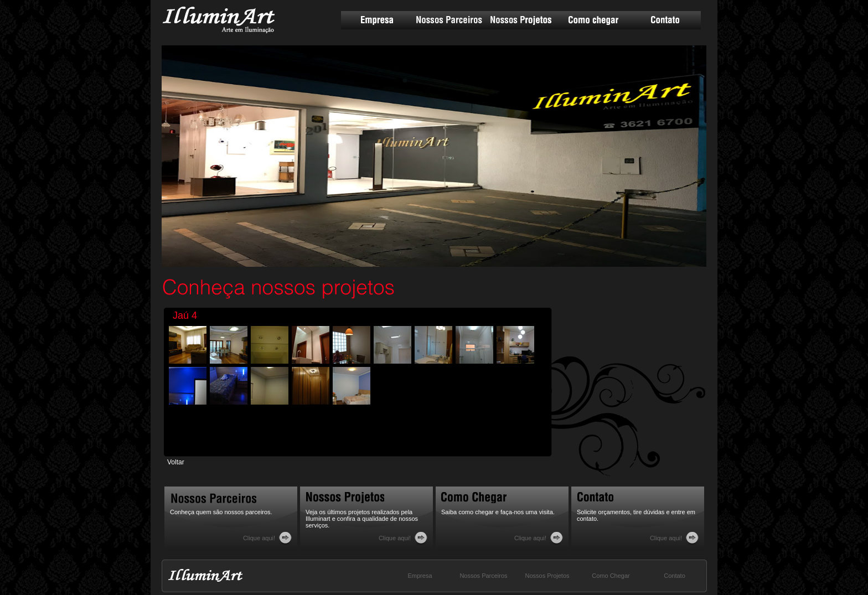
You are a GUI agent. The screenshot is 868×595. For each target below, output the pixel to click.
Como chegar (593, 20)
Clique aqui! (259, 538)
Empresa (377, 20)
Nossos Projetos (521, 20)
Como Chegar (611, 576)
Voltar (176, 462)
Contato (665, 20)
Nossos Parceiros (449, 20)
